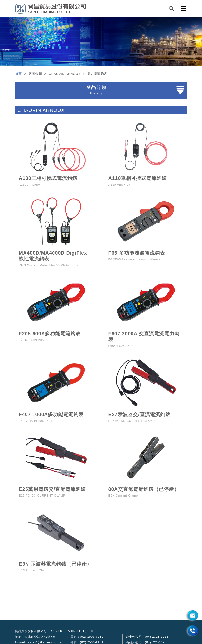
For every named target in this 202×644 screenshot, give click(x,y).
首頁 (19, 74)
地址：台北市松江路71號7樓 (35, 637)
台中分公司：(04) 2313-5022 (147, 637)
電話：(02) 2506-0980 (87, 637)
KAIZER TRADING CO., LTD (72, 631)
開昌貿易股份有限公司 (31, 631)
